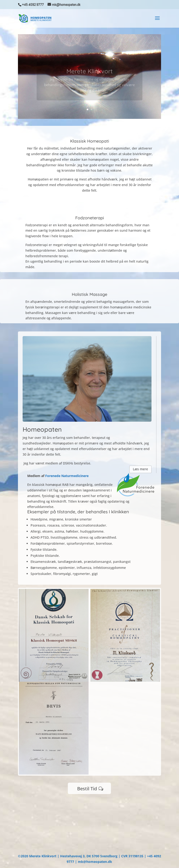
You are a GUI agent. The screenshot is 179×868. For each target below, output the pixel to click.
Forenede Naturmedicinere (67, 476)
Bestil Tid (87, 789)
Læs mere (140, 469)
